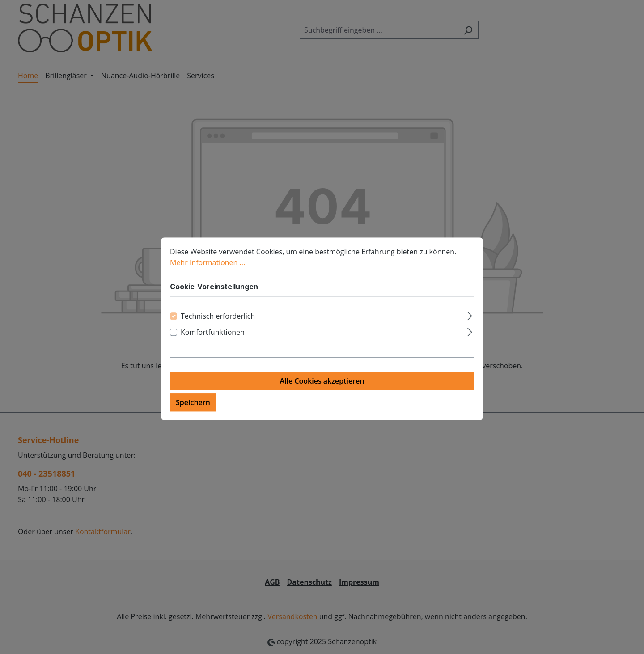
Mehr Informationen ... (208, 268)
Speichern (193, 408)
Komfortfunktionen (213, 338)
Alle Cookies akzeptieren (322, 386)
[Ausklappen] (470, 320)
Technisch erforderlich (218, 321)
